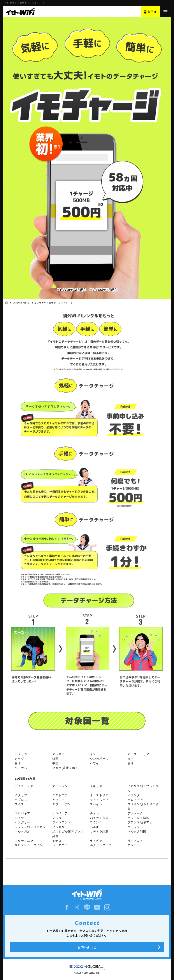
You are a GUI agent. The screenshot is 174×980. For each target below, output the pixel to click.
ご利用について (22, 303)
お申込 (152, 12)
